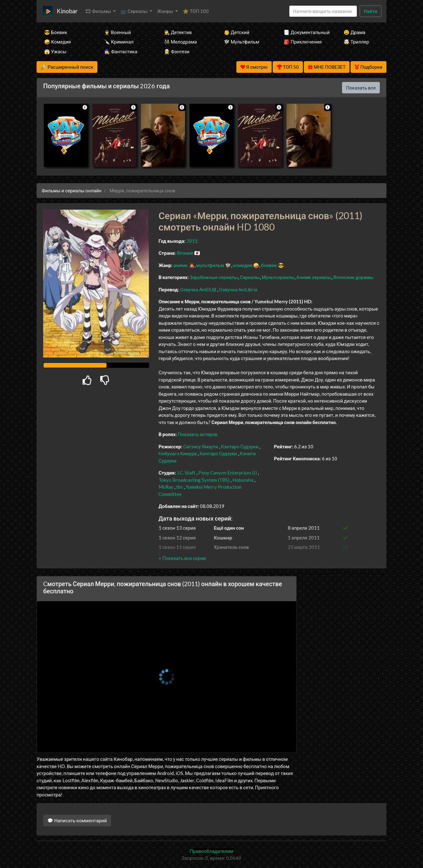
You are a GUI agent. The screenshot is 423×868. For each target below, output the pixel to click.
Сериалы (250, 277)
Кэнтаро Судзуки (240, 446)
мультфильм (210, 265)
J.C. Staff (186, 473)
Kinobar (67, 11)
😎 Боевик (56, 32)
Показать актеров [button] (198, 434)
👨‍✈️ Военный (117, 32)
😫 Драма (354, 32)
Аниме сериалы (314, 277)
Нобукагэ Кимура (178, 453)
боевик (269, 265)
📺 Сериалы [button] (135, 11)
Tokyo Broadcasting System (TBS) (194, 480)
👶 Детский (237, 32)
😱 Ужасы (55, 51)
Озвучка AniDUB (199, 289)
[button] (182, 558)
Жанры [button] (166, 11)
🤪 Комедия (58, 42)
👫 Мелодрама (180, 42)
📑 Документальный (305, 32)
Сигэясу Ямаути (201, 446)
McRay (166, 487)
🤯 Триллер (356, 42)
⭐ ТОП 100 (196, 11)
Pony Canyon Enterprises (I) (228, 473)
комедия (243, 265)
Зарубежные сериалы (214, 277)
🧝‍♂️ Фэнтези (177, 51)
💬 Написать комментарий (77, 820)
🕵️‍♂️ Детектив (178, 32)
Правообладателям (211, 851)
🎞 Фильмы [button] (99, 11)
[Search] (323, 11)
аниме (180, 265)
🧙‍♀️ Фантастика (121, 51)
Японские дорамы (353, 277)
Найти (371, 11)
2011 (192, 241)
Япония (185, 253)
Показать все (361, 88)
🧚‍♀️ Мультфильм (241, 42)
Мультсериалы (278, 277)
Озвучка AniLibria (238, 289)
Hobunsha (243, 480)
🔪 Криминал (119, 42)
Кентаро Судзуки (218, 453)
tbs (180, 487)
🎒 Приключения (303, 42)
